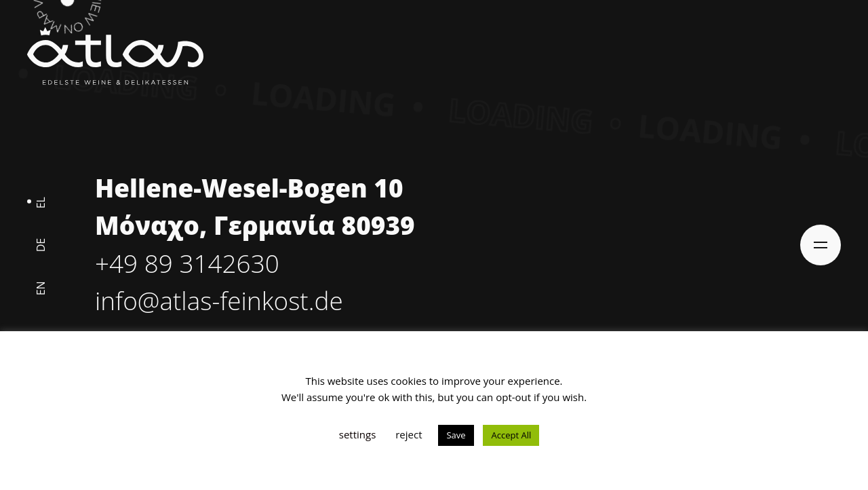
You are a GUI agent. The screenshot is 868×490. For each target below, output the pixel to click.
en (41, 289)
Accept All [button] (511, 435)
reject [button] (409, 434)
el (41, 203)
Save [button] (456, 435)
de (41, 245)
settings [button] (358, 434)
